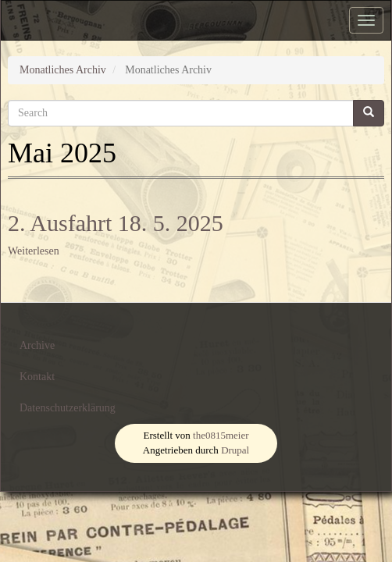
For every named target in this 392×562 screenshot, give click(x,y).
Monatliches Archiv (63, 70)
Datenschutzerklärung (68, 408)
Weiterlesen (34, 251)
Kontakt (37, 377)
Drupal (235, 450)
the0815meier (221, 435)
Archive (37, 345)
